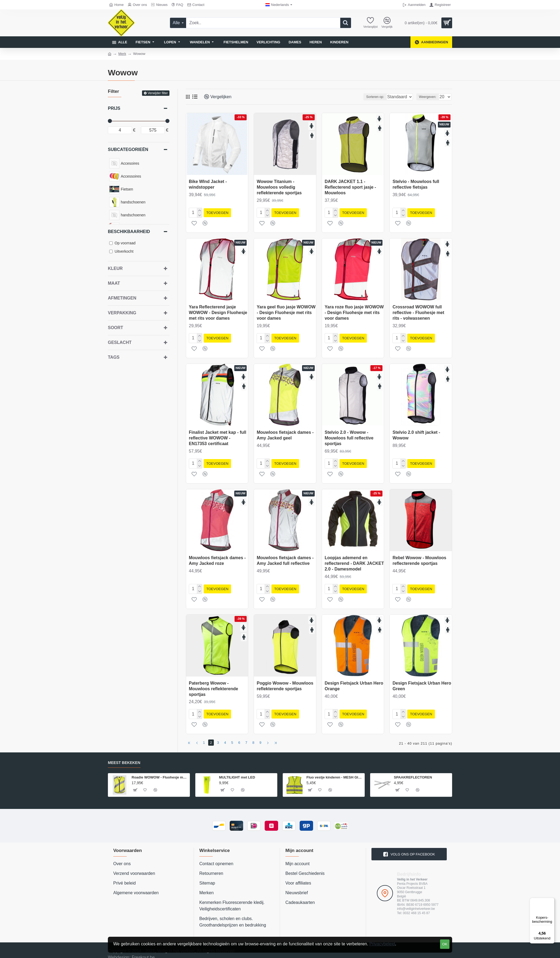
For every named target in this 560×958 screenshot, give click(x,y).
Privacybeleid (382, 944)
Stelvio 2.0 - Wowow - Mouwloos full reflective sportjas (349, 436)
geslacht (120, 342)
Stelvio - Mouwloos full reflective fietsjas (416, 184)
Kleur (115, 268)
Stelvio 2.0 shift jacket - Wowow (416, 433)
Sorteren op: (366, 97)
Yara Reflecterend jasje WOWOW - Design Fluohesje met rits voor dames (218, 311)
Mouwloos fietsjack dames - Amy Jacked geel (285, 433)
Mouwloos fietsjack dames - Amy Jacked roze (217, 557)
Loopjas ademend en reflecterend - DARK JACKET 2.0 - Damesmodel (354, 560)
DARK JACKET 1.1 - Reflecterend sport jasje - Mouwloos (350, 187)
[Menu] (551, 901)
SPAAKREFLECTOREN (413, 771)
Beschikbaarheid (129, 232)
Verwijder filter (158, 93)
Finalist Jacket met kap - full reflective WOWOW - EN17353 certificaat (217, 436)
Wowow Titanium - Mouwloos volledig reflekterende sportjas (279, 187)
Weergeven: (429, 97)
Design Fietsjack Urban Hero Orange (354, 682)
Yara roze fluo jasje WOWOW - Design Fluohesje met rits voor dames (354, 311)
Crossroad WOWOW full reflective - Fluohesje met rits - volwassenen (418, 311)
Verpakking (122, 313)
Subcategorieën (128, 149)
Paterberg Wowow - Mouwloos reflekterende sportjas (213, 684)
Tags (114, 357)
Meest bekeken (124, 756)
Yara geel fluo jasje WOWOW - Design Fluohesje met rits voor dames (286, 311)
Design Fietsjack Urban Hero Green (422, 682)
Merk (122, 54)
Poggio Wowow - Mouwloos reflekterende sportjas (285, 682)
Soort (116, 328)
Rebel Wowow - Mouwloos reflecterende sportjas (419, 557)
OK (445, 944)
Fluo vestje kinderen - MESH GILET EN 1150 (334, 771)
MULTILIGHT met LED (237, 771)
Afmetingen (122, 298)
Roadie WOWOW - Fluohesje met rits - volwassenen (160, 771)
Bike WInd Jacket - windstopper (208, 184)
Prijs (114, 108)
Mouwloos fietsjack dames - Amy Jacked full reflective (285, 557)
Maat (114, 283)
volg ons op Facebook (413, 848)
